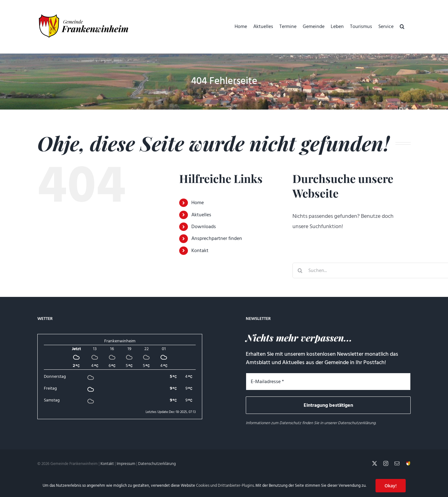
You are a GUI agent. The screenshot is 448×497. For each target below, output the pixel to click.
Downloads (204, 227)
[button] (402, 26)
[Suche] (300, 270)
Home (198, 203)
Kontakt (200, 251)
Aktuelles (201, 215)
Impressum (126, 464)
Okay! (391, 486)
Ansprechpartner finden (217, 238)
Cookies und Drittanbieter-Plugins (225, 485)
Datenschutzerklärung (357, 423)
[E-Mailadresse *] (328, 382)
